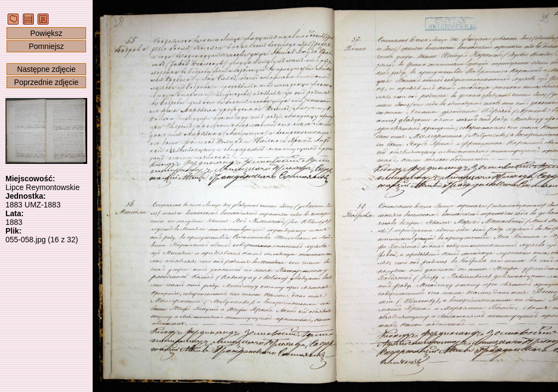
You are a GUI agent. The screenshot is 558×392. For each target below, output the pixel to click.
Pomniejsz (47, 46)
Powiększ (46, 33)
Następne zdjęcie (46, 69)
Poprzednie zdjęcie (46, 82)
